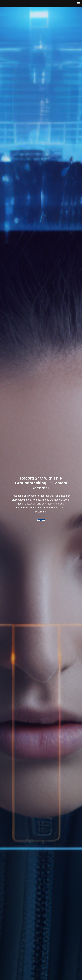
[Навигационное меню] (78, 3)
